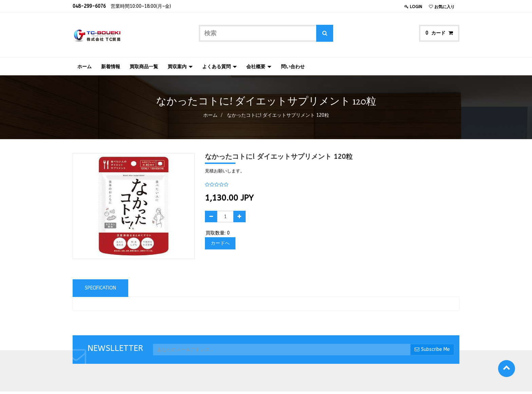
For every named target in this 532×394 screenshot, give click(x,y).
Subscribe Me (432, 349)
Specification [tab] (100, 288)
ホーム (210, 115)
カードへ (220, 243)
